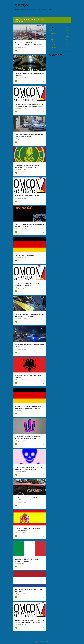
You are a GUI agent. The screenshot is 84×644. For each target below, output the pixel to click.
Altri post (30, 636)
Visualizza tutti (19, 22)
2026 (51, 31)
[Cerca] (70, 5)
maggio (53, 33)
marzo (52, 39)
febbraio (53, 42)
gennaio (53, 45)
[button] (43, 51)
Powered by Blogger (42, 642)
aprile (52, 36)
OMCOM (22, 5)
